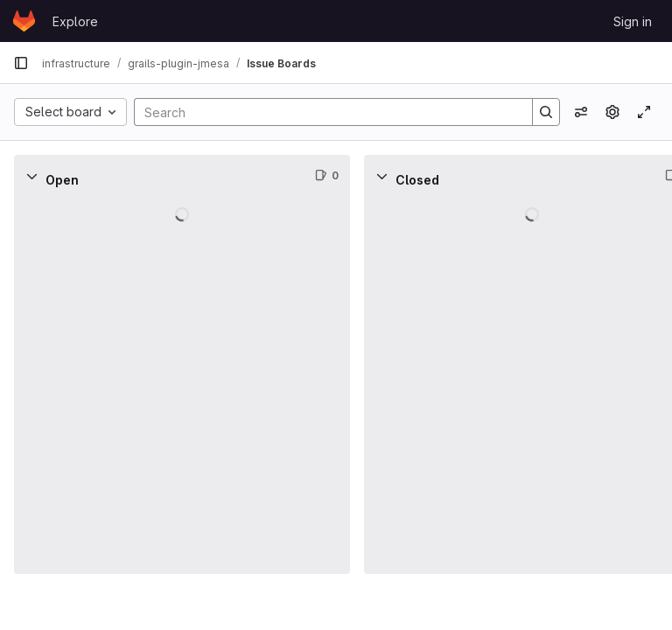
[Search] (325, 112)
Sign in (633, 21)
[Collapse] (31, 176)
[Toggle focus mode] (644, 112)
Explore (75, 21)
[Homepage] (24, 21)
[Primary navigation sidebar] (21, 63)
